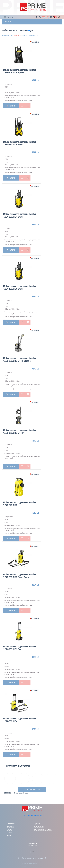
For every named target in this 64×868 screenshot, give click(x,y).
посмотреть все (34, 789)
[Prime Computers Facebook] (30, 852)
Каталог (10, 17)
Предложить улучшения (34, 858)
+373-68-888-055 (36, 815)
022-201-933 (26, 815)
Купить (12, 106)
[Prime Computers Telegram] (33, 852)
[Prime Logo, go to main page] (33, 8)
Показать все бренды (21, 793)
